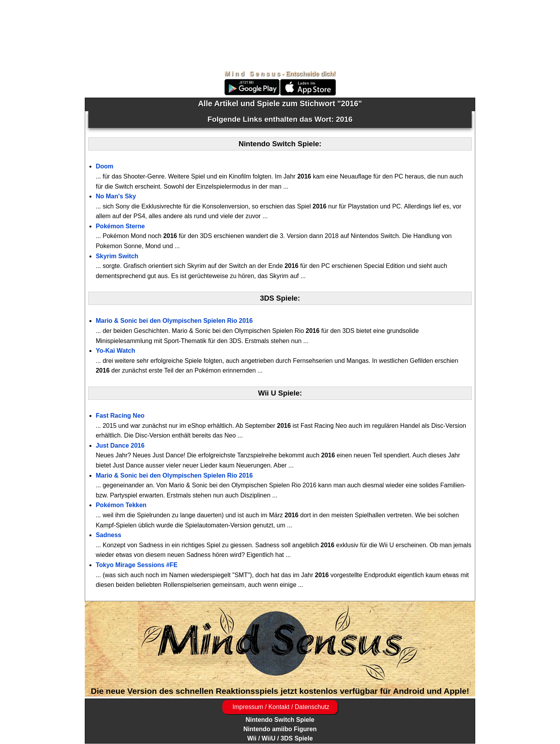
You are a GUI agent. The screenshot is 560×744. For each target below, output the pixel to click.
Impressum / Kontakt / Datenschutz (280, 707)
